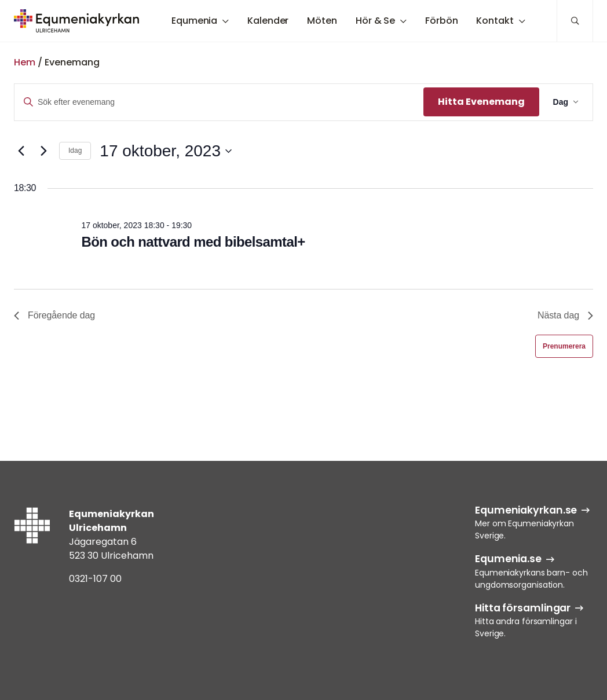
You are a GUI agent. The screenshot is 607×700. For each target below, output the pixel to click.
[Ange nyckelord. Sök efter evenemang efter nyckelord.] (219, 102)
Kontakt (495, 21)
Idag (75, 151)
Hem (25, 62)
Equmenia (194, 21)
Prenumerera (564, 346)
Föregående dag (54, 315)
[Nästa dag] (43, 151)
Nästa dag (565, 315)
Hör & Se (375, 21)
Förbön (441, 21)
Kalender (268, 21)
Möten (322, 21)
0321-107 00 (95, 579)
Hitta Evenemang (481, 102)
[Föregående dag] (21, 151)
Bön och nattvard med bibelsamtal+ (193, 242)
